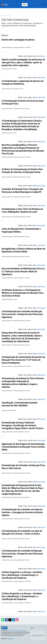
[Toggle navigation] (43, 5)
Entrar (25, 5)
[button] (3, 620)
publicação (41, 56)
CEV (4, 628)
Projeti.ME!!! (10, 639)
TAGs (2, 16)
